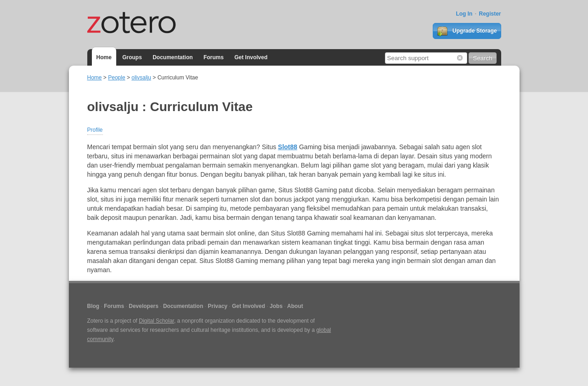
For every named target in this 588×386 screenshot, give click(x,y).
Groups (132, 57)
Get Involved (251, 57)
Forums (214, 57)
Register (490, 14)
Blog (93, 306)
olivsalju (141, 78)
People (116, 78)
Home (104, 57)
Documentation (172, 57)
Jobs (276, 306)
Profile (95, 130)
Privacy (218, 306)
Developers (144, 306)
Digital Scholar (156, 321)
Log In (464, 14)
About (295, 306)
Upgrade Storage (467, 31)
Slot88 (288, 147)
